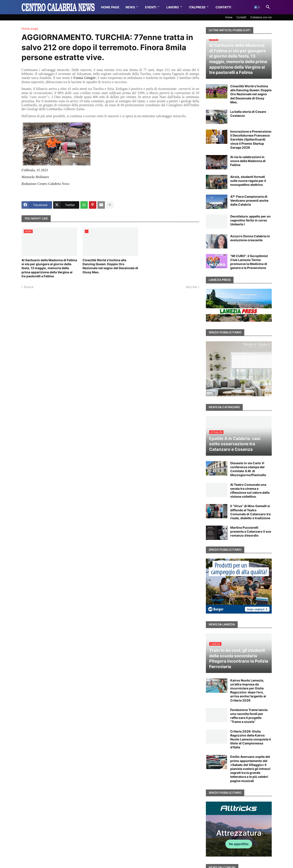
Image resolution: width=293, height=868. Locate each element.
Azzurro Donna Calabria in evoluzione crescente (250, 238)
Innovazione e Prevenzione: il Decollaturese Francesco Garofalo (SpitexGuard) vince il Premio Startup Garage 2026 (251, 139)
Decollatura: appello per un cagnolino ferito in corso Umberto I (250, 220)
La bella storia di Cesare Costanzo (248, 114)
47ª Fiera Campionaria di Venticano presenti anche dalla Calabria (249, 200)
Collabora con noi (261, 17)
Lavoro (173, 7)
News (130, 7)
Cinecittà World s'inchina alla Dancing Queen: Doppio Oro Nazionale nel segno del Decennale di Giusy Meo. (110, 266)
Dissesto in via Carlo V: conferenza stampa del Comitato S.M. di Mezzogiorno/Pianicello (248, 469)
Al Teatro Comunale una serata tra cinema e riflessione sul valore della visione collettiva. (250, 491)
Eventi (151, 7)
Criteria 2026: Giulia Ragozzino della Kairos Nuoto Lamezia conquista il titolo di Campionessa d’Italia (251, 739)
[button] (257, 7)
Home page (30, 29)
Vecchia (191, 287)
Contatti (223, 7)
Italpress (197, 7)
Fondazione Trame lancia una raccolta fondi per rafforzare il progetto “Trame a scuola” (249, 716)
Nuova (29, 287)
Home (229, 17)
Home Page (110, 7)
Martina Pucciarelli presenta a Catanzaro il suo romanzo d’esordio (251, 531)
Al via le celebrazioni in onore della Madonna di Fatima (248, 161)
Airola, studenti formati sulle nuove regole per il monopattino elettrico (248, 181)
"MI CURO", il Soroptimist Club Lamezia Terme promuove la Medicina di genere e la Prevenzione (249, 262)
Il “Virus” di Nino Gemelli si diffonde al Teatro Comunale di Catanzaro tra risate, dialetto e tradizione (250, 512)
